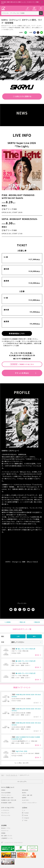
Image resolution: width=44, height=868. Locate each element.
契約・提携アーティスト (7, 836)
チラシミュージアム (6, 815)
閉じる (42, 2)
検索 (43, 14)
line (42, 33)
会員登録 (34, 10)
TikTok (26, 820)
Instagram (27, 818)
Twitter (38, 33)
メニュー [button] (41, 10)
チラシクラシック (5, 813)
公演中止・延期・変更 (27, 795)
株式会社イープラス (6, 828)
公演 (18, 636)
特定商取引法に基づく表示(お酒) (9, 800)
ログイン (28, 10)
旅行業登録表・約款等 (6, 803)
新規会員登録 (25, 790)
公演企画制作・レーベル (7, 838)
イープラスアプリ (5, 810)
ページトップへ (22, 782)
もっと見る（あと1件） (22, 763)
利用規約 (3, 790)
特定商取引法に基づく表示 (7, 798)
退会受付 (24, 793)
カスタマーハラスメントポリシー (30, 803)
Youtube (26, 815)
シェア (34, 33)
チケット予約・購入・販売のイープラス (3, 8)
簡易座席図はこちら (17, 333)
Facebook (26, 33)
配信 (34, 636)
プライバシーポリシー (6, 795)
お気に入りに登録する (23, 96)
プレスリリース (5, 831)
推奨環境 (24, 798)
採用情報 (3, 833)
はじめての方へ (26, 800)
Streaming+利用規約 (6, 793)
